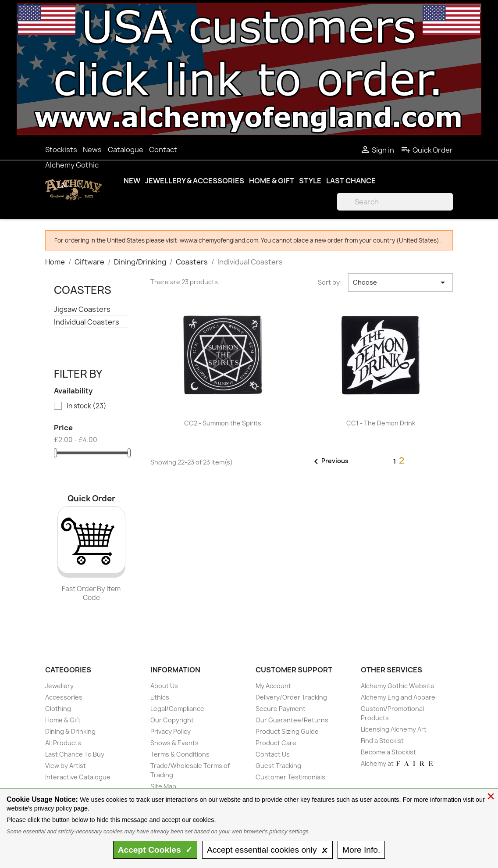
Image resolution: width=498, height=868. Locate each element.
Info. (361, 850)
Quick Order (427, 150)
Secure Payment (281, 709)
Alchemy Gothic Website (398, 686)
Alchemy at (397, 763)
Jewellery (59, 686)
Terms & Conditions (180, 754)
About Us (164, 686)
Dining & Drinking (70, 731)
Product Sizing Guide (287, 731)
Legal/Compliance (177, 709)
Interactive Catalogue (78, 777)
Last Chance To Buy (75, 754)
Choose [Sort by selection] (400, 282)
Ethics (160, 697)
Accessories (64, 697)
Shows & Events (174, 743)
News (92, 150)
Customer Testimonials (290, 777)
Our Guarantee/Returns (292, 720)
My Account (273, 686)
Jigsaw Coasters (82, 309)
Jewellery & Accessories (195, 181)
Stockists (61, 150)
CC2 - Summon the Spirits (223, 423)
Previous (330, 461)
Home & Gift (272, 181)
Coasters (83, 290)
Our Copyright (172, 720)
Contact (163, 150)
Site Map (163, 786)
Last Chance (351, 181)
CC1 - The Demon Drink (381, 423)
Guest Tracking (278, 766)
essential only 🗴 (267, 850)
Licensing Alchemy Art (394, 729)
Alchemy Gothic (72, 165)
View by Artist (66, 766)
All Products (63, 743)
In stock (87, 406)
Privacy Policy (171, 731)
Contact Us (273, 754)
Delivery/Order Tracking (291, 697)
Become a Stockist (388, 752)
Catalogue (126, 150)
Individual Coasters (87, 322)
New (132, 181)
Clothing (58, 709)
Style (310, 181)
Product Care (276, 743)
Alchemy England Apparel (399, 697)
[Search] (395, 202)
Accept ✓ (155, 850)
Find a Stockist (382, 741)
